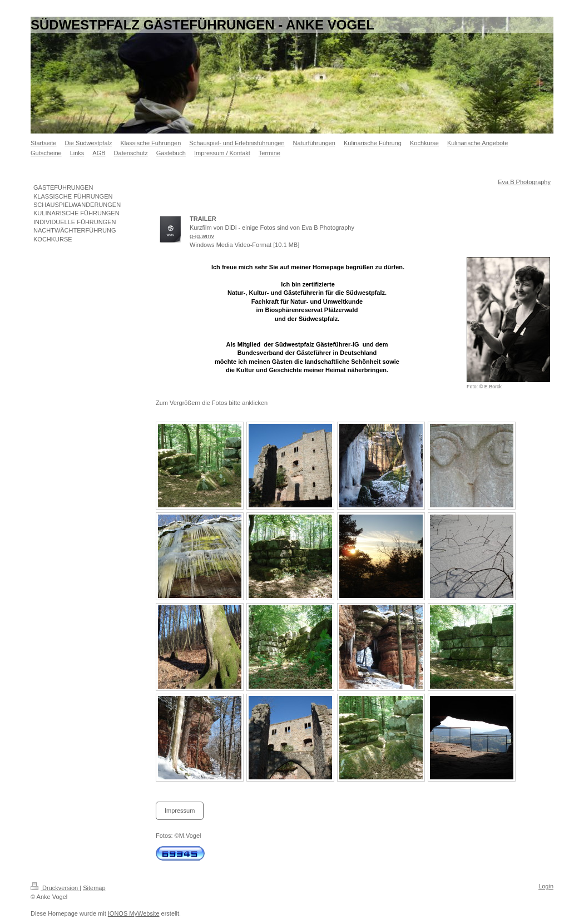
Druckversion (55, 888)
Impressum (180, 811)
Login (546, 886)
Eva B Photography (524, 182)
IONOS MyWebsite (134, 913)
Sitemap (94, 888)
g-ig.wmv (202, 236)
